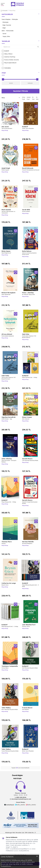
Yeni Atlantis (25, 709)
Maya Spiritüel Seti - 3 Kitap (30, 377)
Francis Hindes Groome (10, 60)
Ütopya (4, 543)
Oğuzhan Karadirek (9, 417)
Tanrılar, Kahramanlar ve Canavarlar (8, 212)
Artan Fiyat (24, 98)
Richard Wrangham (9, 293)
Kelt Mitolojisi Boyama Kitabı (30, 668)
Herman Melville (28, 542)
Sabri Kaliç (5, 376)
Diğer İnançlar (7, 25)
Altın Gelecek (26, 419)
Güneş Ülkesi (5, 668)
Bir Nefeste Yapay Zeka (28, 294)
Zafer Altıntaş (7, 459)
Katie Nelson (27, 251)
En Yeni (33, 98)
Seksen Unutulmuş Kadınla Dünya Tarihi (29, 254)
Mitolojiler (6, 22)
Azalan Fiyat (29, 98)
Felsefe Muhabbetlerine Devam (31, 170)
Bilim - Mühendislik (8, 31)
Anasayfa (4, 10)
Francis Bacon (27, 708)
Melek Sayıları (5, 170)
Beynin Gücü (5, 585)
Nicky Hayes (6, 251)
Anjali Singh (6, 168)
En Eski (37, 98)
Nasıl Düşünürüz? (6, 253)
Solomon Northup (9, 57)
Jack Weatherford (29, 625)
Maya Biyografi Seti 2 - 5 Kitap (10, 626)
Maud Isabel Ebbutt (9, 63)
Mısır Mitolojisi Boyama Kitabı (10, 709)
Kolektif (5, 51)
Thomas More (7, 542)
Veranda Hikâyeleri (27, 543)
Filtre (11, 98)
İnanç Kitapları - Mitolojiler (10, 19)
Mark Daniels (6, 210)
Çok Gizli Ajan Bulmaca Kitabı (30, 460)
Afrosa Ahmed (7, 334)
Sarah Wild (26, 210)
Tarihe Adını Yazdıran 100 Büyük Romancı (9, 378)
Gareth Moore (27, 459)
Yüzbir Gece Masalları (28, 128)
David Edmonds (28, 168)
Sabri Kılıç (26, 334)
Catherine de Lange (9, 583)
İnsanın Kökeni (26, 211)
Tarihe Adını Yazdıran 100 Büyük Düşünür (29, 337)
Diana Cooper (27, 417)
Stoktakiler (6, 68)
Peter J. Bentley (28, 293)
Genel (4, 33)
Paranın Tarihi (26, 626)
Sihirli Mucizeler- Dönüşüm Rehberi (9, 461)
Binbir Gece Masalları (28, 751)
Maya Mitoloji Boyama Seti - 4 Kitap (30, 586)
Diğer (4, 28)
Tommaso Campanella (10, 666)
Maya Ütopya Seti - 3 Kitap (9, 502)
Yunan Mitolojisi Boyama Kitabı (10, 751)
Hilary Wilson (7, 54)
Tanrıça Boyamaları (7, 128)
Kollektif (25, 376)
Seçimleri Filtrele (21, 91)
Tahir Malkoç (6, 708)
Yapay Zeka (6, 36)
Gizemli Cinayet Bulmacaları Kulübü (30, 503)
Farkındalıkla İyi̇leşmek (8, 336)
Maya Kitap (5, 130)
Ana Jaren (5, 127)
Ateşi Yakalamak (6, 294)
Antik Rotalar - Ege (7, 419)
